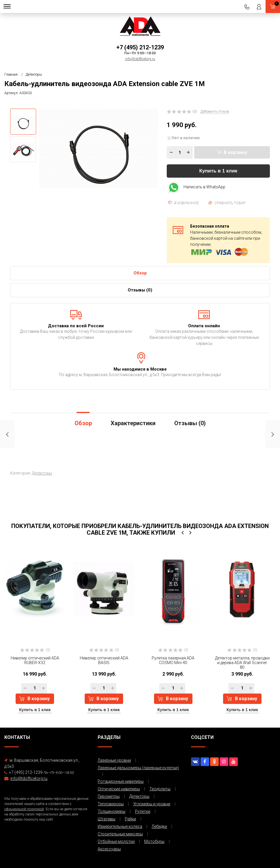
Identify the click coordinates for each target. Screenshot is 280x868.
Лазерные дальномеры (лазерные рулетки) (138, 768)
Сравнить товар (227, 203)
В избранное (183, 203)
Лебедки (159, 826)
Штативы (106, 819)
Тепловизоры (111, 804)
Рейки (130, 819)
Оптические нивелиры (119, 789)
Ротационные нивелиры (121, 781)
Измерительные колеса (120, 826)
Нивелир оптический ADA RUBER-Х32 (35, 660)
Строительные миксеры (120, 834)
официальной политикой (24, 809)
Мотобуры (154, 841)
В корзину (232, 152)
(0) (35, 650)
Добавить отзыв (215, 111)
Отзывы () (140, 290)
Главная (11, 75)
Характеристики (133, 423)
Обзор (140, 273)
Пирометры (109, 796)
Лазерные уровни (114, 760)
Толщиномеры (112, 811)
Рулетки (143, 811)
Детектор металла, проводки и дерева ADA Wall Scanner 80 (242, 663)
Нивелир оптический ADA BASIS (104, 660)
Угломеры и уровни (152, 804)
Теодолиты (160, 789)
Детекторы (34, 75)
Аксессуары (109, 849)
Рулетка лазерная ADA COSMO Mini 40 (173, 660)
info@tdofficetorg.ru (140, 59)
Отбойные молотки (116, 841)
